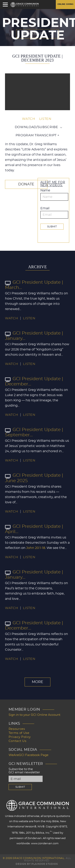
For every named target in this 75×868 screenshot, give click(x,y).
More (37, 682)
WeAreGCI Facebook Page (28, 755)
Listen (45, 119)
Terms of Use (19, 733)
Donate (26, 184)
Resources (17, 729)
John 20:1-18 (36, 548)
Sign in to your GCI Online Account (34, 715)
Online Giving (65, 4)
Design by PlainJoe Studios (37, 864)
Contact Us (17, 741)
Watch (28, 119)
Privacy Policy (20, 737)
